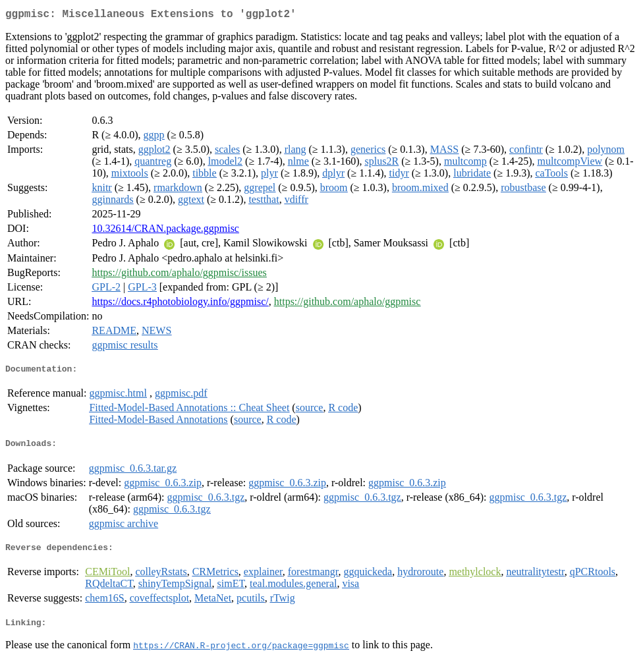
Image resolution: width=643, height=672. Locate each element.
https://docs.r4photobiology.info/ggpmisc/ (180, 304)
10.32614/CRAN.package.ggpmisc (165, 231)
